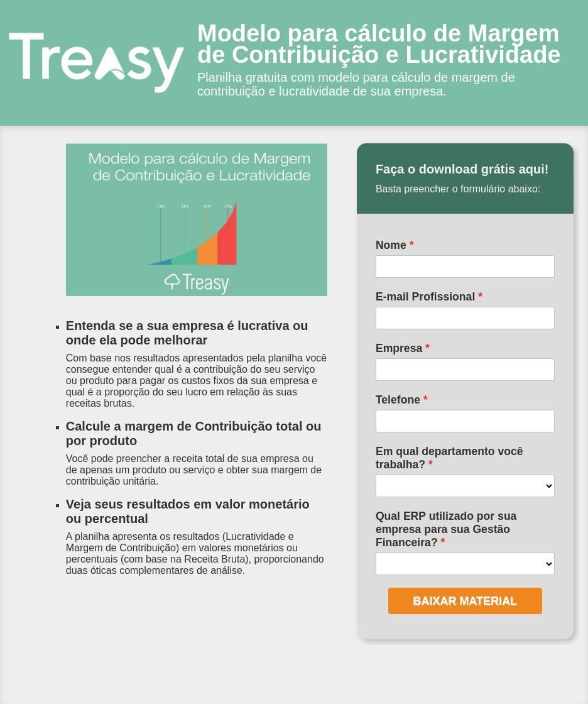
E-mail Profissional (425, 297)
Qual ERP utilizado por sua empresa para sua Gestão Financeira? (446, 529)
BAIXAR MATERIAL (465, 601)
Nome (391, 245)
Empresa (399, 348)
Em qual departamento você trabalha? (449, 458)
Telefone (398, 400)
